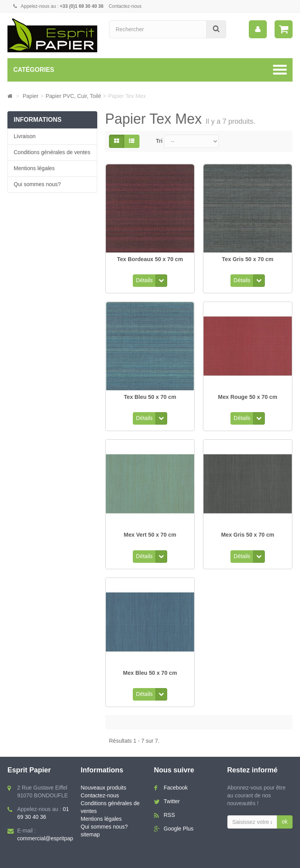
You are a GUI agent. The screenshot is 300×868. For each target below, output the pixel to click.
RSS (169, 805)
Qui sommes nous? (37, 184)
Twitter (172, 792)
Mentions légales (34, 168)
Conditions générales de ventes (52, 152)
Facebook (176, 778)
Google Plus (179, 819)
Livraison (25, 136)
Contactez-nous (125, 6)
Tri (159, 141)
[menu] (258, 29)
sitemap (90, 825)
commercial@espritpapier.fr (51, 829)
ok (285, 812)
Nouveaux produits (104, 778)
